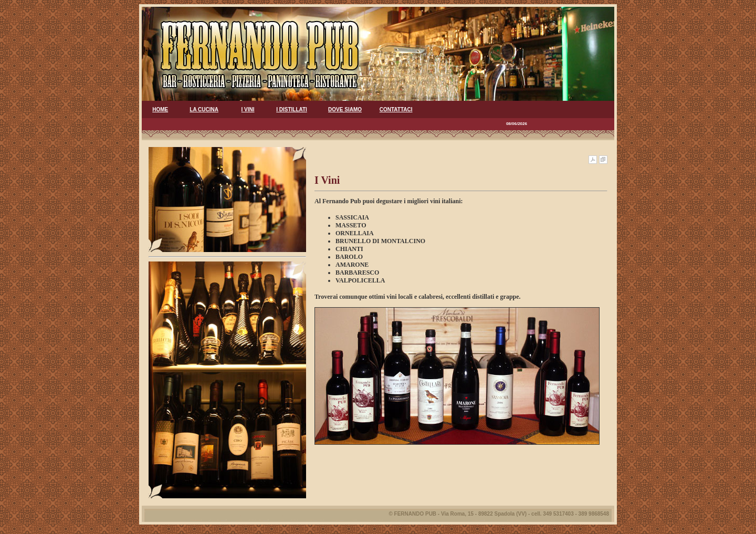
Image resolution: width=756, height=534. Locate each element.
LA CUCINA (204, 109)
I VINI (248, 109)
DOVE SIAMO (345, 109)
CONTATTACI (396, 109)
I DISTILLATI (292, 109)
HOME (160, 109)
